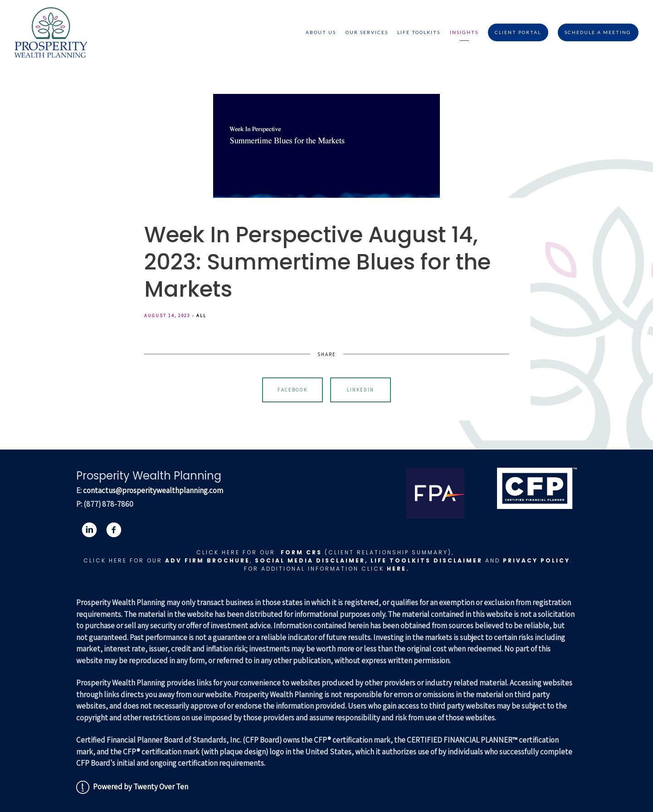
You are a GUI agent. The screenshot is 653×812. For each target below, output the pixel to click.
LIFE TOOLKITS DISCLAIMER (426, 560)
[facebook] (114, 530)
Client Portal (518, 32)
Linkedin (361, 390)
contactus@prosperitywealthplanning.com (153, 490)
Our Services (367, 32)
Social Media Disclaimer (310, 560)
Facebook (292, 390)
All (201, 315)
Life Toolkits (419, 32)
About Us (321, 32)
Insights (464, 32)
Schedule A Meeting (598, 32)
